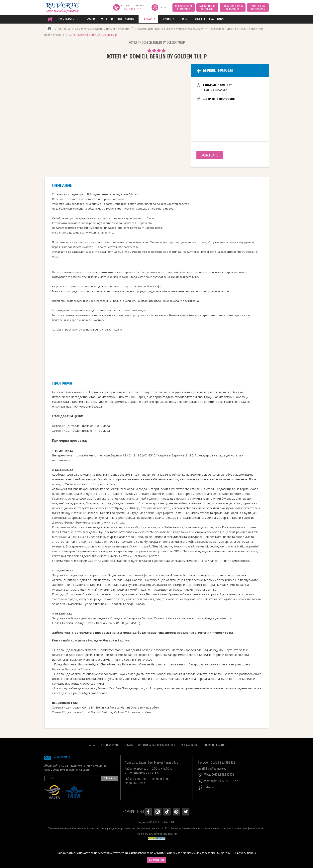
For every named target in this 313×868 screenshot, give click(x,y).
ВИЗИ (184, 19)
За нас (92, 744)
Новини (129, 744)
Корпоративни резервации (207, 7)
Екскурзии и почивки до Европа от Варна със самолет (174, 29)
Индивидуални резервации (184, 7)
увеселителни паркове (118, 19)
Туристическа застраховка (258, 7)
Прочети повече (246, 853)
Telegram (207, 786)
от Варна (148, 19)
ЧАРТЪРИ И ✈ (69, 19)
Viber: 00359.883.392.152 (217, 774)
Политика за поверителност (157, 744)
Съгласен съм (156, 860)
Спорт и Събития (214, 744)
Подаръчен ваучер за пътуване (233, 7)
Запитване (211, 155)
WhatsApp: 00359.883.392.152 (220, 780)
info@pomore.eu (217, 767)
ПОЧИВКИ (168, 19)
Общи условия (110, 744)
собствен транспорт (209, 19)
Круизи (90, 19)
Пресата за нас (189, 744)
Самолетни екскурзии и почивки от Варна (104, 29)
